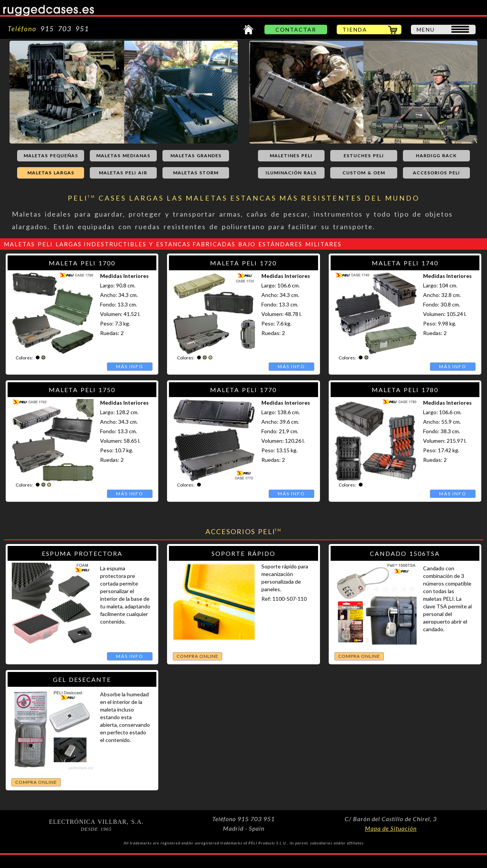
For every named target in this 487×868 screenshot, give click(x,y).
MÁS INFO (130, 366)
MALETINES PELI (291, 156)
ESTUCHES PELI (364, 156)
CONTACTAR (296, 30)
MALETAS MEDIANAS (123, 156)
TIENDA (355, 30)
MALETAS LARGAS (51, 173)
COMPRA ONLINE (197, 656)
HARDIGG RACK (436, 156)
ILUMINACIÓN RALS (291, 173)
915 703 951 (63, 29)
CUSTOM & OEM (364, 173)
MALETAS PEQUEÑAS (51, 156)
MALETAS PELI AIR (123, 173)
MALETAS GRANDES (196, 156)
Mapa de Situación (391, 828)
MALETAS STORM (196, 173)
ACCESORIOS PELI (436, 173)
